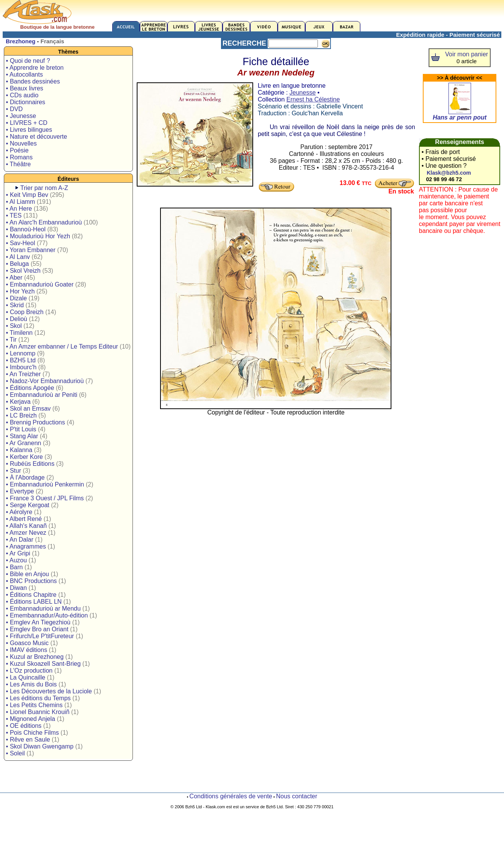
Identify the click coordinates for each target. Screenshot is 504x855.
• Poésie (17, 150)
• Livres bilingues (29, 130)
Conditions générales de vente (231, 796)
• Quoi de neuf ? (28, 61)
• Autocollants (25, 75)
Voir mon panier (466, 54)
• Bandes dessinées (33, 81)
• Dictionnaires (26, 102)
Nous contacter (297, 796)
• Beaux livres (25, 88)
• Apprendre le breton (35, 68)
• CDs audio (22, 95)
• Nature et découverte (37, 137)
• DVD (15, 109)
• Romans (20, 157)
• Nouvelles (21, 143)
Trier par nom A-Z (44, 188)
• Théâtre (19, 164)
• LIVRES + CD (27, 123)
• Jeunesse (21, 116)
